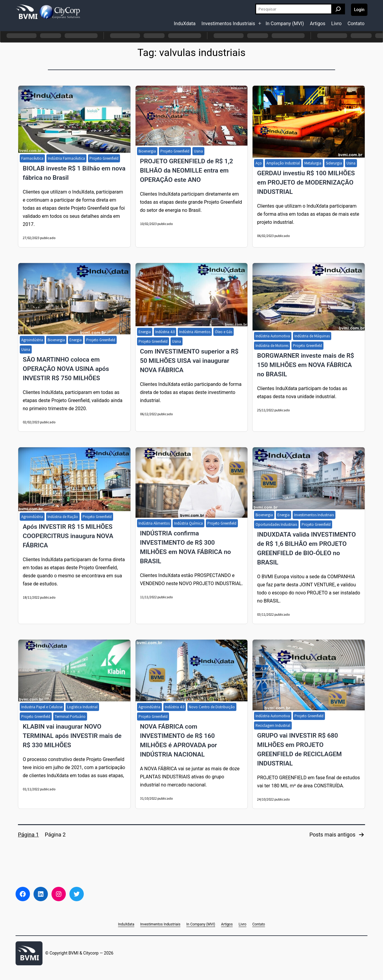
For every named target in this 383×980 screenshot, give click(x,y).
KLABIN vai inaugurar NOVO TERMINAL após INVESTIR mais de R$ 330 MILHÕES (72, 736)
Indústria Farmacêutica (66, 158)
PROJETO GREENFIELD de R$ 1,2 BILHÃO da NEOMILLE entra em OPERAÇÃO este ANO (187, 170)
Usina (198, 151)
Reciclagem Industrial (273, 725)
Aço (259, 163)
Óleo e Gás (224, 332)
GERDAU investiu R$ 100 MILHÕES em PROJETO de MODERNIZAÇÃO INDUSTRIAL (306, 182)
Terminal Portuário (70, 716)
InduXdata (185, 24)
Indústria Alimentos (195, 332)
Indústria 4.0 (165, 332)
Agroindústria (32, 340)
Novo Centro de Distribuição (212, 707)
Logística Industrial (82, 707)
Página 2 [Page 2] (55, 835)
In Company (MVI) (285, 24)
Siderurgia (334, 163)
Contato (356, 24)
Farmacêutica (32, 158)
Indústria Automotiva (273, 336)
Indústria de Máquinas (312, 336)
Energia (76, 340)
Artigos (318, 24)
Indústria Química (189, 523)
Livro (336, 24)
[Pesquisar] (338, 9)
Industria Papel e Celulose (42, 707)
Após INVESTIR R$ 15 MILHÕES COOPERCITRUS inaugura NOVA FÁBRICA (68, 536)
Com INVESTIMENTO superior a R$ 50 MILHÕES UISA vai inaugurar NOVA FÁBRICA (189, 361)
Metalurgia (313, 163)
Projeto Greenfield (104, 158)
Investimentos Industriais (228, 24)
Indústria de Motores (272, 346)
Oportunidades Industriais (276, 524)
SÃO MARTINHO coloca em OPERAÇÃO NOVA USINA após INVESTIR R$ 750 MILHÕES (66, 369)
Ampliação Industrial (283, 163)
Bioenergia (147, 151)
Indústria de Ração (63, 517)
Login (359, 10)
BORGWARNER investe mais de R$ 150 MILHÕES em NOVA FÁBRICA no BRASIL (306, 365)
